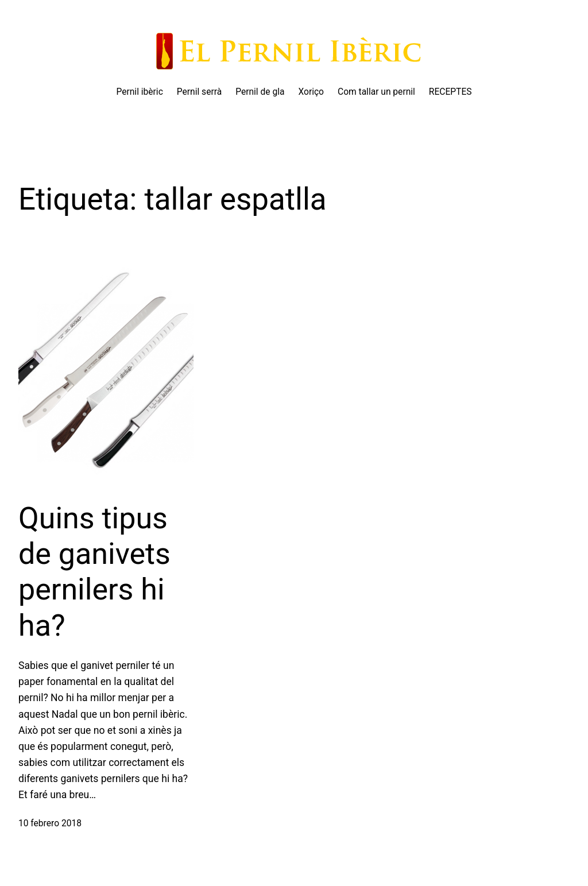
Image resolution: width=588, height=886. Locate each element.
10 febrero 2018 (50, 823)
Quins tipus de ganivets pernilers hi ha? (94, 572)
